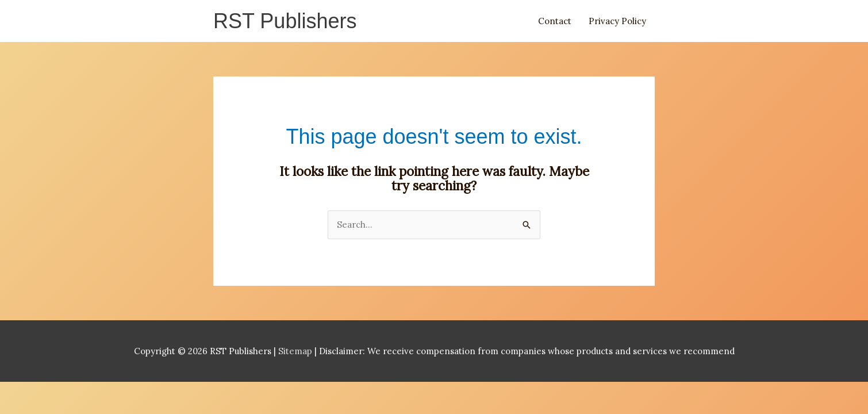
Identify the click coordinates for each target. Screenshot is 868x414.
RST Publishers (285, 21)
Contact (555, 21)
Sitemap (296, 351)
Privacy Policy (617, 21)
